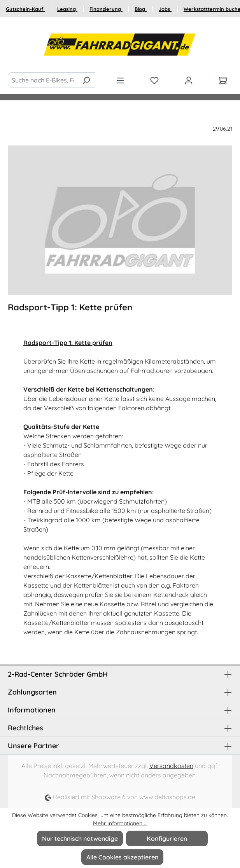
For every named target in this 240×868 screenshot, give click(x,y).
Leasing (67, 9)
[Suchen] (86, 80)
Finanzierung (106, 9)
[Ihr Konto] (189, 80)
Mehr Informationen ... (120, 823)
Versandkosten (171, 766)
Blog (141, 9)
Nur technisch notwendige (80, 838)
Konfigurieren (167, 838)
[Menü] (120, 80)
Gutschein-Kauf (25, 9)
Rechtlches (25, 728)
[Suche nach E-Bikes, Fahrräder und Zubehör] (43, 80)
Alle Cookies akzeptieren (122, 857)
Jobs (165, 9)
